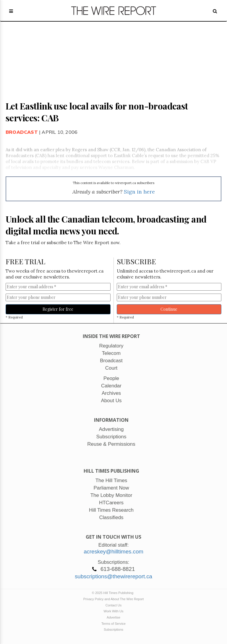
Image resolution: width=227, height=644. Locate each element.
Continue (169, 309)
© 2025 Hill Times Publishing (113, 593)
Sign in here (139, 192)
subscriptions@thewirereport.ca (113, 576)
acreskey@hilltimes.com (113, 552)
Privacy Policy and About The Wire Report (114, 599)
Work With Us (113, 611)
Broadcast (22, 132)
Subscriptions (113, 629)
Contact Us (113, 605)
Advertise (113, 617)
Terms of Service (113, 624)
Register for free (58, 309)
